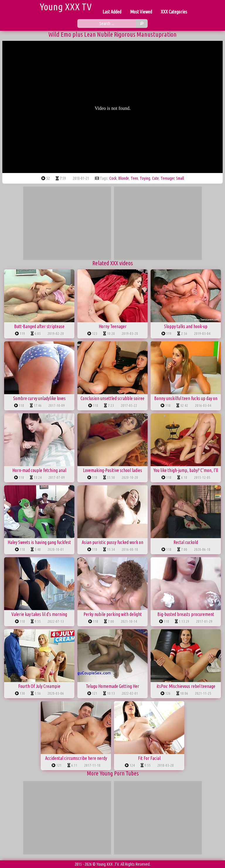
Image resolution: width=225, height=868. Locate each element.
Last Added (112, 12)
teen (134, 178)
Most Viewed (141, 12)
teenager (167, 178)
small (180, 178)
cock (113, 178)
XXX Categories (174, 12)
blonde (124, 178)
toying (145, 178)
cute (155, 178)
